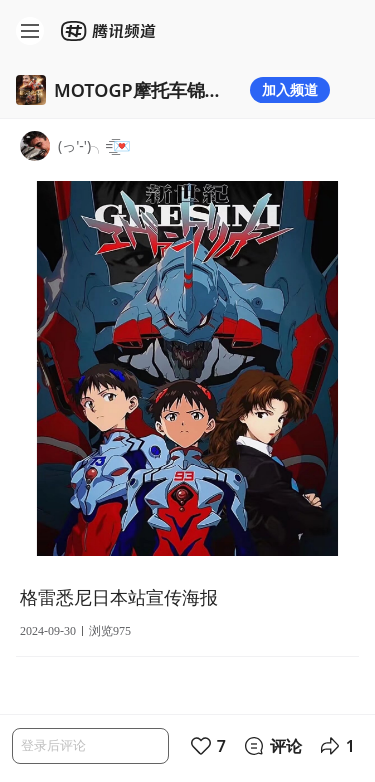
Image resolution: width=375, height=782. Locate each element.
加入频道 (290, 89)
